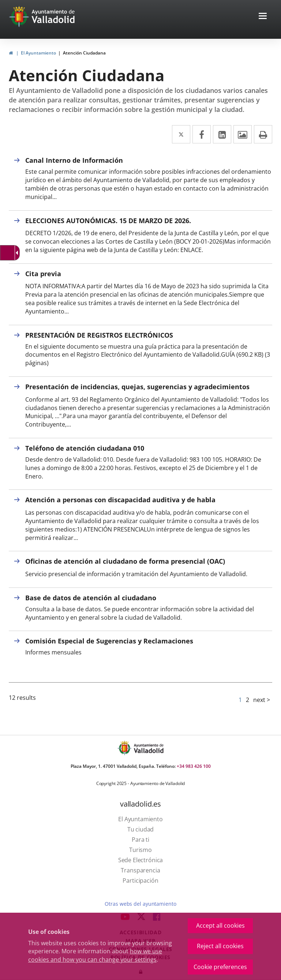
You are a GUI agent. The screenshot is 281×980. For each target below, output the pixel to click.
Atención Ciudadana (84, 53)
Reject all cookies (220, 946)
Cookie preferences (220, 967)
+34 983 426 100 (194, 766)
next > (262, 700)
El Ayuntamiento (38, 53)
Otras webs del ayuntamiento (140, 904)
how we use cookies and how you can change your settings (95, 955)
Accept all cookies (220, 925)
